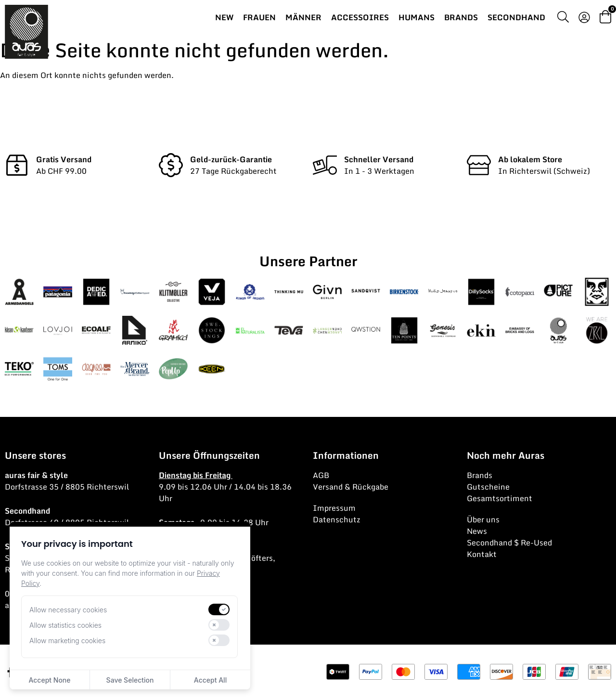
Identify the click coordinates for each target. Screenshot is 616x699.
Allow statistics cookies (65, 625)
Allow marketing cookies (67, 641)
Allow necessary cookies (68, 610)
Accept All (210, 680)
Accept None (49, 680)
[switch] (219, 609)
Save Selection (130, 680)
